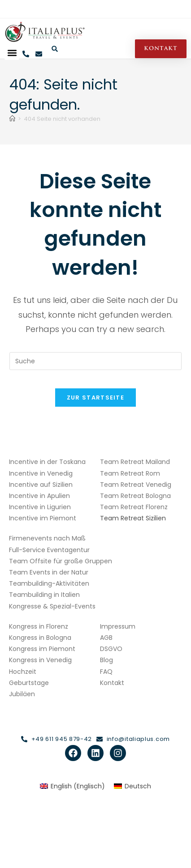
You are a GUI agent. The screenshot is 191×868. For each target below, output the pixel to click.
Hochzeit (23, 672)
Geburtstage (29, 683)
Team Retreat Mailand (135, 462)
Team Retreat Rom (130, 473)
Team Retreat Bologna (135, 496)
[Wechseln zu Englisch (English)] (72, 786)
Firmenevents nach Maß (47, 538)
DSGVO (111, 649)
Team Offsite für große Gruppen (61, 561)
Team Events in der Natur (49, 572)
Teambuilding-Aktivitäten (49, 583)
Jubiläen (22, 694)
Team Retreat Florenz (134, 507)
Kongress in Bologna (40, 638)
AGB (106, 638)
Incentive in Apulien (39, 496)
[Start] (12, 119)
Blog (106, 660)
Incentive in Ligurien (40, 507)
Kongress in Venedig (40, 660)
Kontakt (112, 683)
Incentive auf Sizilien (41, 485)
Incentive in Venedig (41, 473)
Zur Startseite (95, 398)
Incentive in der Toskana (47, 462)
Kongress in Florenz (39, 626)
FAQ (106, 672)
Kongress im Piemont (42, 649)
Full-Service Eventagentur (49, 550)
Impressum (118, 626)
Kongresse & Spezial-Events (52, 606)
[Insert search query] (95, 361)
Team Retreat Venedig (136, 485)
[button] (12, 53)
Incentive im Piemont (43, 518)
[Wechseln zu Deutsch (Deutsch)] (132, 786)
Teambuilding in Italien (44, 595)
